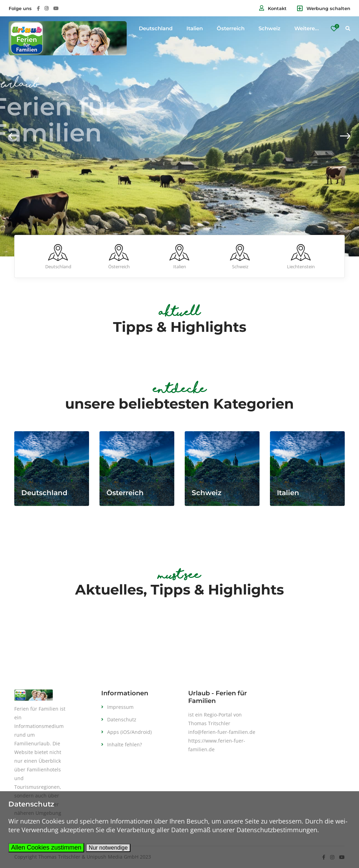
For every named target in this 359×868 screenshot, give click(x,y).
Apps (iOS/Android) (129, 732)
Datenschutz (122, 719)
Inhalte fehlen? (125, 744)
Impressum (120, 707)
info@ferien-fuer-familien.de (222, 732)
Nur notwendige (108, 848)
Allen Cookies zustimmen (46, 847)
